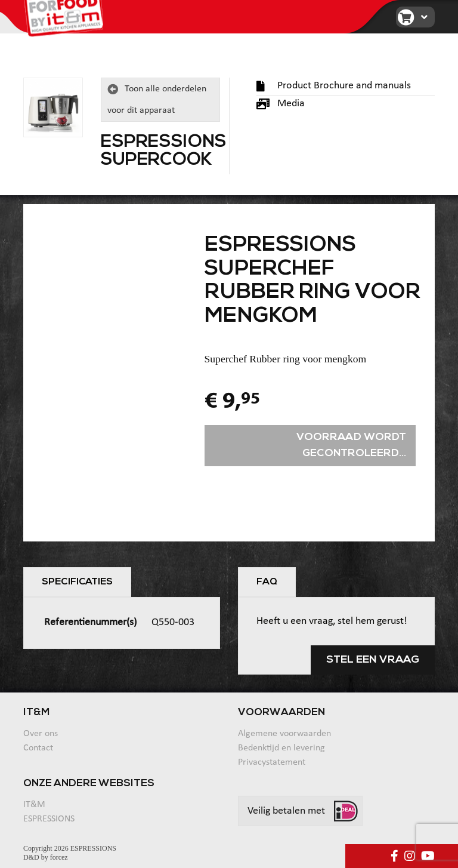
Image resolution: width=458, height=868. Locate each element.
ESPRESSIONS (49, 819)
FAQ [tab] (267, 582)
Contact (38, 748)
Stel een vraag (373, 660)
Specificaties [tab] (77, 582)
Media (281, 104)
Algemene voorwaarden (284, 734)
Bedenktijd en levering (281, 748)
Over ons (41, 734)
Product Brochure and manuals (334, 86)
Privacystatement (272, 762)
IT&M (34, 805)
